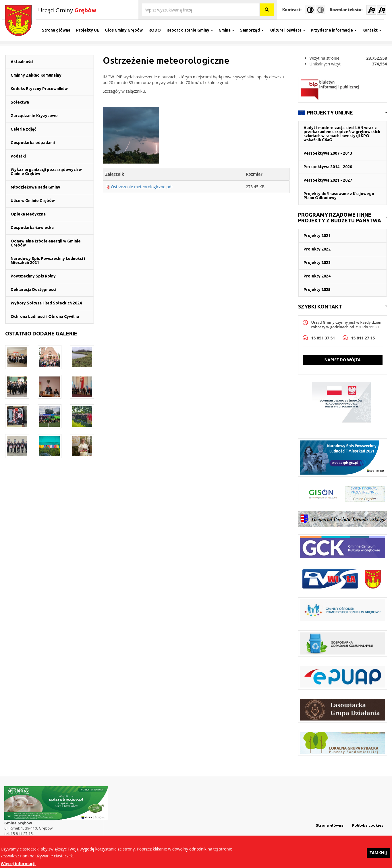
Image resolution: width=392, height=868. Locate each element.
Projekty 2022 (317, 249)
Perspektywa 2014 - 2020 (328, 167)
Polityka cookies (368, 825)
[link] (343, 113)
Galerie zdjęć (23, 129)
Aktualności (22, 62)
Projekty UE (91, 30)
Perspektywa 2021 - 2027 (328, 180)
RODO (158, 30)
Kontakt (375, 30)
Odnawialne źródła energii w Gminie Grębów (46, 243)
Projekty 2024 (317, 276)
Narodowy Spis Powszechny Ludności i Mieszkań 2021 (48, 261)
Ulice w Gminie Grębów (33, 201)
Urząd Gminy (67, 10)
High (310, 10)
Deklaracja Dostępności (33, 290)
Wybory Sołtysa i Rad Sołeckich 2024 (46, 303)
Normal (321, 10)
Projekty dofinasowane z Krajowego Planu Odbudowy (339, 196)
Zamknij (378, 855)
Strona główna (60, 30)
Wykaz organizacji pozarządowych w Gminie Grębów (46, 172)
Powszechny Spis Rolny (33, 276)
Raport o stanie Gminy (193, 30)
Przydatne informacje (337, 30)
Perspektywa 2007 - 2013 (328, 153)
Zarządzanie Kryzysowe (34, 116)
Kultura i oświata (290, 30)
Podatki (18, 156)
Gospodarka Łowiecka (32, 228)
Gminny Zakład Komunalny (36, 75)
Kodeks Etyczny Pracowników (39, 89)
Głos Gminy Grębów (127, 30)
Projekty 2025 (317, 290)
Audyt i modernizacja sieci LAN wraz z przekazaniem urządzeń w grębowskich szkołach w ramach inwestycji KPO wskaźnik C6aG (342, 134)
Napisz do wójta (342, 360)
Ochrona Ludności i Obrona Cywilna (45, 316)
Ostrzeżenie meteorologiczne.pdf (142, 187)
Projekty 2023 (317, 263)
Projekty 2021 (317, 236)
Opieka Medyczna (28, 214)
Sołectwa (20, 102)
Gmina (230, 30)
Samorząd (255, 30)
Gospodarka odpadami (33, 143)
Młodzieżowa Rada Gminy (35, 187)
